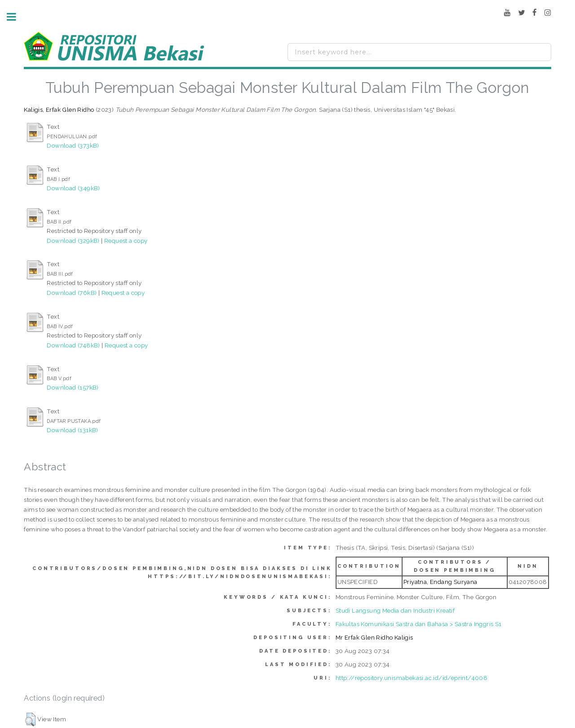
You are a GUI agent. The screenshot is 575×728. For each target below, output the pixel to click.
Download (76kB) (72, 293)
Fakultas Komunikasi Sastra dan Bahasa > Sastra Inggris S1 (419, 624)
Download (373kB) (73, 145)
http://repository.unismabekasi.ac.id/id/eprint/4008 (411, 678)
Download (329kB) (73, 241)
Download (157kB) (73, 387)
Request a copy (126, 241)
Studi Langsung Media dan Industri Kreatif (395, 610)
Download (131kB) (72, 430)
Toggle (16, 17)
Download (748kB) (73, 345)
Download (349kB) (73, 188)
